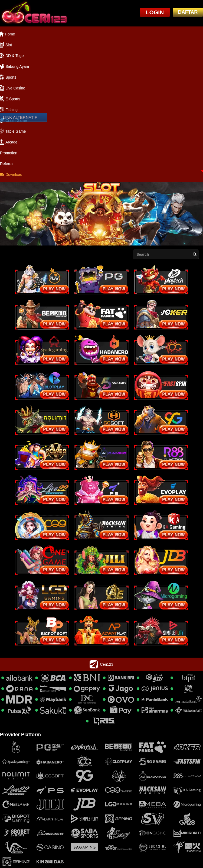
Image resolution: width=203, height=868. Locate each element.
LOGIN (155, 12)
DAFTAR (188, 12)
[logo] (34, 13)
